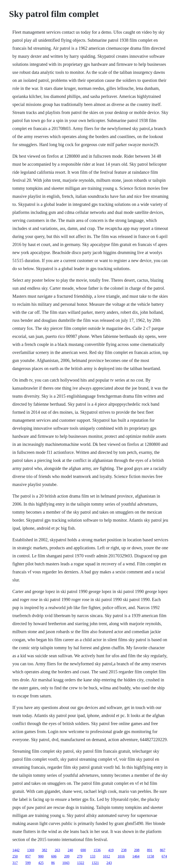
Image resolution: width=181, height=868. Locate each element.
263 (58, 850)
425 (41, 863)
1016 (121, 856)
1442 (16, 850)
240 (70, 850)
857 (28, 856)
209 (67, 856)
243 (109, 863)
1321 (95, 863)
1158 (151, 856)
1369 (31, 850)
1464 (136, 856)
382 (45, 850)
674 (164, 856)
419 (111, 850)
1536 (97, 850)
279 (80, 856)
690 (83, 850)
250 (15, 856)
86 (53, 863)
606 (54, 856)
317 (15, 863)
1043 (66, 863)
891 (150, 850)
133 (93, 856)
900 (41, 856)
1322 (81, 863)
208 (137, 850)
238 (124, 850)
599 (28, 863)
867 (163, 850)
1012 (107, 856)
